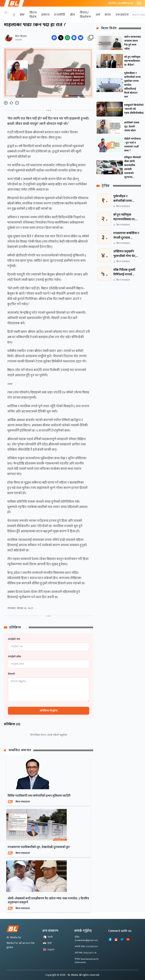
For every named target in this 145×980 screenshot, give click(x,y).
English (49, 949)
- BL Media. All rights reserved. (83, 975)
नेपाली (48, 937)
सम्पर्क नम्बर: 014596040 (86, 947)
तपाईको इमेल (14, 657)
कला (108, 15)
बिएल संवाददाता (23, 802)
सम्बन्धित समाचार (20, 750)
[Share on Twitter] (61, 38)
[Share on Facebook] (54, 38)
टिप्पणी (11, 674)
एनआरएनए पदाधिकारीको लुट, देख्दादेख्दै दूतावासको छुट (39, 847)
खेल (72, 15)
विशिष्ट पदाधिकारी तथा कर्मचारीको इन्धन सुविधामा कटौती (39, 796)
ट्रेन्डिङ (106, 186)
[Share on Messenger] (74, 38)
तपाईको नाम (14, 639)
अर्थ (98, 15)
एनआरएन (122, 15)
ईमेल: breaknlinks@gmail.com (86, 939)
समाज (45, 15)
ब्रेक (22, 15)
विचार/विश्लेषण (85, 15)
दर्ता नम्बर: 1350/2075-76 (86, 953)
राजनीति (60, 15)
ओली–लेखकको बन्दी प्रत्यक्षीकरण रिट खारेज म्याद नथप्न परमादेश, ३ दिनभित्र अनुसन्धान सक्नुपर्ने (48, 901)
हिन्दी (47, 943)
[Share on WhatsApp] (67, 38)
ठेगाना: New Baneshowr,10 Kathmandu (87, 961)
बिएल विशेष (33, 15)
